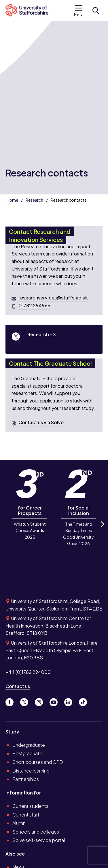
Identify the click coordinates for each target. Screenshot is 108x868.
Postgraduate (27, 753)
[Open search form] (96, 10)
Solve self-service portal (39, 840)
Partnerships (26, 779)
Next (102, 529)
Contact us (18, 686)
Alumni (19, 823)
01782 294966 (34, 306)
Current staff (26, 815)
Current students (30, 806)
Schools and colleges (36, 832)
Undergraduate (29, 745)
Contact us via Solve (41, 422)
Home (12, 200)
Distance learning (31, 771)
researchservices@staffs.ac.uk (53, 298)
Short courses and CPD (38, 762)
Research (34, 200)
